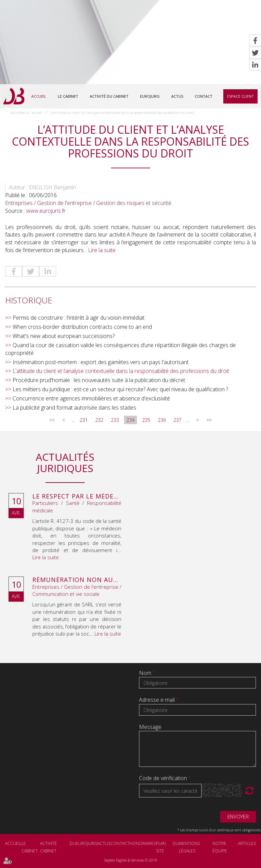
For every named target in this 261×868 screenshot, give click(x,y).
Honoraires (143, 843)
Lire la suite (102, 250)
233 (115, 420)
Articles (247, 843)
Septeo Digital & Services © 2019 (131, 860)
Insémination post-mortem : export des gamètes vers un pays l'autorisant (101, 362)
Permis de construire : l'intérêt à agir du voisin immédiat (79, 318)
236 (162, 420)
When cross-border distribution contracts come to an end (82, 327)
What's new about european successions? (64, 336)
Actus (177, 96)
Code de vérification (163, 778)
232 (99, 420)
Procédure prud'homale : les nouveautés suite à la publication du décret (99, 380)
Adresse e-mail (158, 700)
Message (150, 727)
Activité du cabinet (109, 96)
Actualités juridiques (65, 463)
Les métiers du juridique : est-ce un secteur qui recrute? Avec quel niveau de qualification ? (120, 389)
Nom (146, 673)
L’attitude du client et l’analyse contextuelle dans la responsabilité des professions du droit (122, 113)
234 (130, 420)
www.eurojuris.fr (46, 211)
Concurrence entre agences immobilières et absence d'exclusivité (91, 398)
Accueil (39, 96)
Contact (204, 96)
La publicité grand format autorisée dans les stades (74, 408)
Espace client (240, 96)
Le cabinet (68, 96)
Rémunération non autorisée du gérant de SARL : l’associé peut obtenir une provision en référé (77, 580)
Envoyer (238, 816)
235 (146, 420)
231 (84, 420)
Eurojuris (150, 96)
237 (177, 420)
